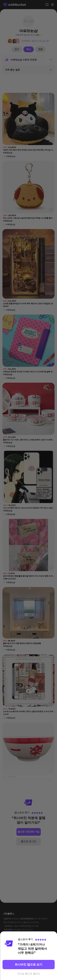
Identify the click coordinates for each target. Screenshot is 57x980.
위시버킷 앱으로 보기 (28, 965)
